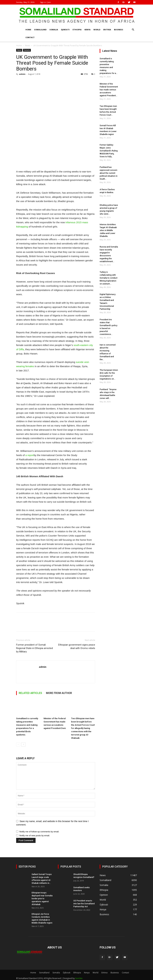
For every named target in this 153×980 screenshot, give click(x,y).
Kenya (88, 30)
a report (30, 455)
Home (28, 30)
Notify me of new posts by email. (35, 835)
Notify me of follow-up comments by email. (39, 832)
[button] (133, 30)
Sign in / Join (45, 2)
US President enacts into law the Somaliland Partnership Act (84, 904)
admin (22, 74)
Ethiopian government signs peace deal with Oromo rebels (77, 646)
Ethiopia (77, 30)
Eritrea (107, 30)
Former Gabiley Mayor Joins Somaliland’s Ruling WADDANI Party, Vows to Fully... (109, 151)
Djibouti (65, 30)
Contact (30, 37)
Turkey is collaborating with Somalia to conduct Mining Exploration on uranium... (109, 278)
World (97, 30)
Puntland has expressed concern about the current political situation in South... (109, 173)
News (27, 46)
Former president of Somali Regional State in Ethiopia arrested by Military (34, 648)
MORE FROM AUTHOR (59, 693)
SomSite (79, 978)
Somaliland (40, 30)
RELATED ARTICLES (30, 693)
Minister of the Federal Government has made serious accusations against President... (109, 90)
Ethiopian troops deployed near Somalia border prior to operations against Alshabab (42, 899)
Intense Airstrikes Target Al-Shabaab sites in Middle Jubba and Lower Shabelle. (108, 230)
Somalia (54, 30)
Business (119, 30)
